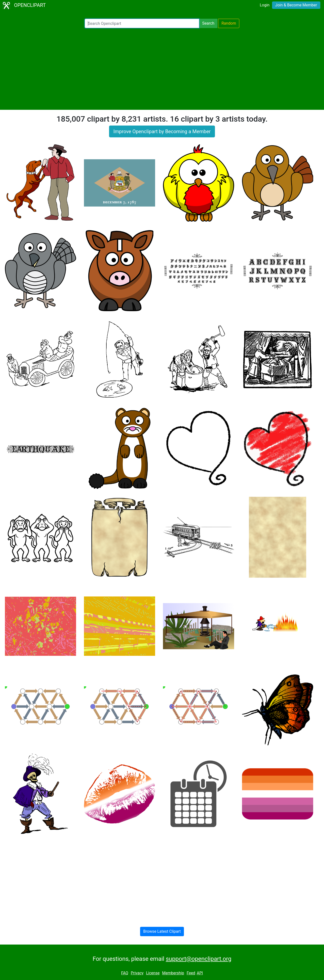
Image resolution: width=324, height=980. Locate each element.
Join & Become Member (296, 5)
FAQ (125, 973)
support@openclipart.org (198, 959)
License (153, 973)
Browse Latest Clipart (162, 931)
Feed (191, 973)
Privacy (137, 973)
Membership (173, 973)
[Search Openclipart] (142, 23)
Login (265, 5)
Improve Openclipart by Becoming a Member (162, 131)
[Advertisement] (162, 69)
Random (229, 23)
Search (208, 23)
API (200, 973)
